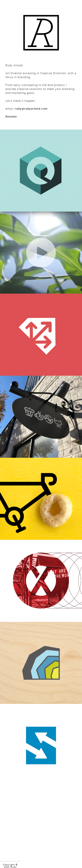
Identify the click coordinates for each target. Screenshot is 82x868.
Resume (11, 117)
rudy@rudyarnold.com (31, 109)
